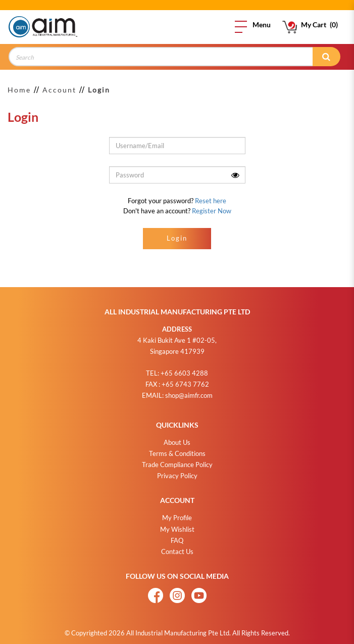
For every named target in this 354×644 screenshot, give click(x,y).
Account (59, 90)
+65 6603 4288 (184, 369)
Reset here (211, 201)
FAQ (177, 536)
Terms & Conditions (177, 449)
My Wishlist (177, 525)
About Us (177, 438)
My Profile (177, 514)
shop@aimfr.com (189, 391)
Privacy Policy (177, 472)
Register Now (212, 211)
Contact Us (177, 547)
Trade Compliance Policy (177, 461)
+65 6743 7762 (185, 380)
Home (19, 90)
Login (99, 90)
